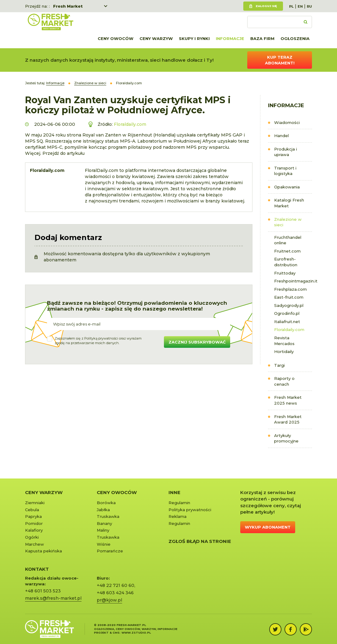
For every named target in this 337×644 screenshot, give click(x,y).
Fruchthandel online (288, 240)
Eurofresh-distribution (286, 262)
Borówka (106, 503)
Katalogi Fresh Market (289, 203)
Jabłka (103, 510)
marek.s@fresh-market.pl (53, 598)
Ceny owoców (116, 38)
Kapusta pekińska (43, 551)
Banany (104, 523)
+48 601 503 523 (43, 591)
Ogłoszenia (295, 38)
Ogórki (32, 537)
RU (309, 6)
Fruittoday (285, 273)
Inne (174, 492)
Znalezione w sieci (288, 222)
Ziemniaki (35, 503)
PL (291, 6)
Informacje (230, 38)
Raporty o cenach (284, 381)
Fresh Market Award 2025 (288, 419)
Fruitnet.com (287, 251)
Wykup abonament (268, 527)
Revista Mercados (284, 341)
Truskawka (108, 516)
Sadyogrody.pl (289, 305)
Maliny (103, 530)
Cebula (32, 510)
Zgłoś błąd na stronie (200, 541)
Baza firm (262, 38)
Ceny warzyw (156, 38)
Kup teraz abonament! (280, 60)
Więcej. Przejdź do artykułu (55, 153)
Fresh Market (68, 6)
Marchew (34, 544)
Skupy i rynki (194, 38)
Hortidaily (284, 351)
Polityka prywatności (190, 510)
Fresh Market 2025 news (288, 400)
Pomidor (34, 523)
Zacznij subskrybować (197, 342)
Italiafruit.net (287, 322)
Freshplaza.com (290, 289)
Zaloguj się (266, 6)
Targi (279, 365)
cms (116, 633)
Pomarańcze (110, 551)
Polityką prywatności (101, 338)
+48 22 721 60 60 (116, 585)
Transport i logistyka (285, 171)
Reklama (178, 516)
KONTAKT (37, 569)
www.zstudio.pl (136, 633)
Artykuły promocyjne (286, 438)
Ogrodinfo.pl (287, 313)
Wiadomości (287, 122)
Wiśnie (104, 544)
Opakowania (287, 187)
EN (300, 6)
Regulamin (179, 503)
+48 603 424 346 (115, 593)
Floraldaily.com (289, 329)
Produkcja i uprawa (286, 152)
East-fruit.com (289, 297)
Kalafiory (34, 530)
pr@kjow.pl (109, 600)
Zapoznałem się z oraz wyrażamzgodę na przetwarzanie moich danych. (98, 341)
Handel (281, 136)
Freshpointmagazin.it (293, 281)
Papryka (33, 516)
